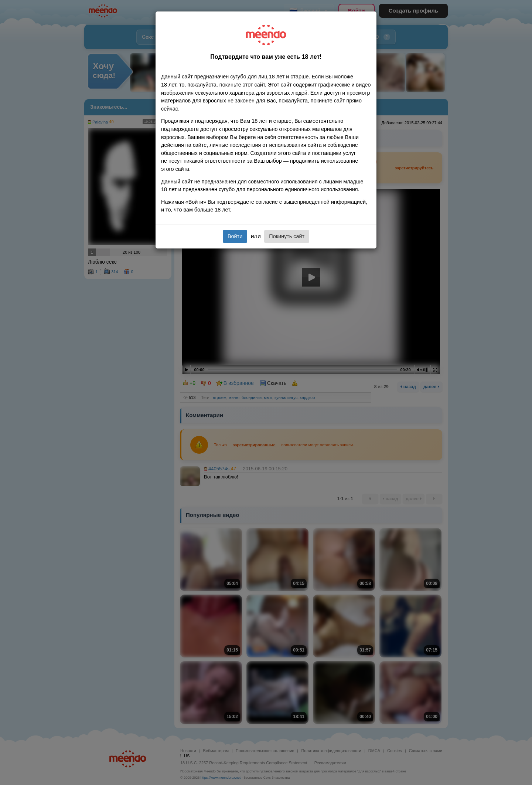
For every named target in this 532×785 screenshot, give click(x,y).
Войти (235, 236)
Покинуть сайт (287, 236)
